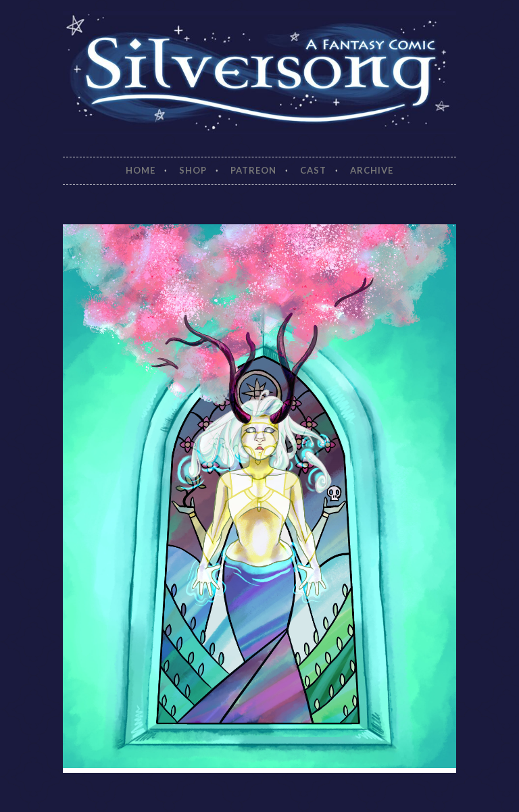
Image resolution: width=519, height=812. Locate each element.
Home (141, 170)
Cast (313, 170)
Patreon (253, 170)
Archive (372, 170)
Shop (193, 170)
